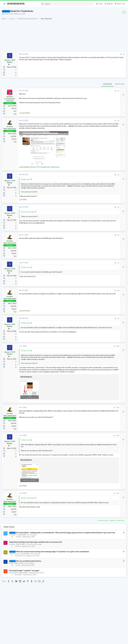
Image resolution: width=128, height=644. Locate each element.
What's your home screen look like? (109, 159)
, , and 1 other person (41, 169)
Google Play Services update (107, 151)
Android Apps (101, 228)
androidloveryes (15, 573)
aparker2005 (97, 238)
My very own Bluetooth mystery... (29, 581)
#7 (83, 267)
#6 (83, 239)
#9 (83, 322)
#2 (83, 91)
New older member (103, 196)
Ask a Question (32, 552)
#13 (82, 508)
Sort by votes (84, 84)
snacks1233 (122, 264)
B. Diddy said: (26, 181)
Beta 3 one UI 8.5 (103, 173)
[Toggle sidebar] (123, 12)
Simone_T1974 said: (28, 216)
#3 (83, 121)
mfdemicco (106, 238)
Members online (99, 233)
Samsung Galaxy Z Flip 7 (37, 592)
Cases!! (99, 184)
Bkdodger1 (19, 594)
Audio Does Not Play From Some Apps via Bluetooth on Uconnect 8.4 (36, 559)
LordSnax (12, 562)
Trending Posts (99, 169)
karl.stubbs (96, 242)
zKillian (118, 240)
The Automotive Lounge (34, 562)
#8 (83, 295)
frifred (95, 240)
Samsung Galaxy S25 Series (106, 127)
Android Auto (101, 213)
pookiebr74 (13, 552)
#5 (83, 211)
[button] (4, 4)
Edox (111, 238)
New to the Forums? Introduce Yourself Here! (111, 203)
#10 (82, 350)
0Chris (100, 240)
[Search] (61, 4)
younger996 (118, 238)
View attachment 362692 (29, 196)
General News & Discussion (105, 163)
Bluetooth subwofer (104, 207)
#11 (82, 419)
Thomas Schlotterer (109, 240)
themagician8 (14, 592)
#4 (83, 177)
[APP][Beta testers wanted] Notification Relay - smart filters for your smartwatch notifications (111, 219)
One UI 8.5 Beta (102, 123)
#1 (88, 54)
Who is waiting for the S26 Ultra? (108, 132)
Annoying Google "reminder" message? (25, 590)
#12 (82, 447)
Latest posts (98, 118)
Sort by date (72, 84)
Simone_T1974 (9, 14)
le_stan (12, 583)
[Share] (85, 54)
